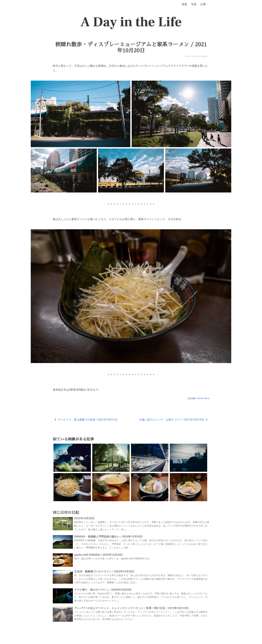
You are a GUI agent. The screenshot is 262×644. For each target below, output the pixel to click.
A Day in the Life (131, 22)
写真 (194, 4)
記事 (203, 4)
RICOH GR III (203, 398)
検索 (184, 4)
